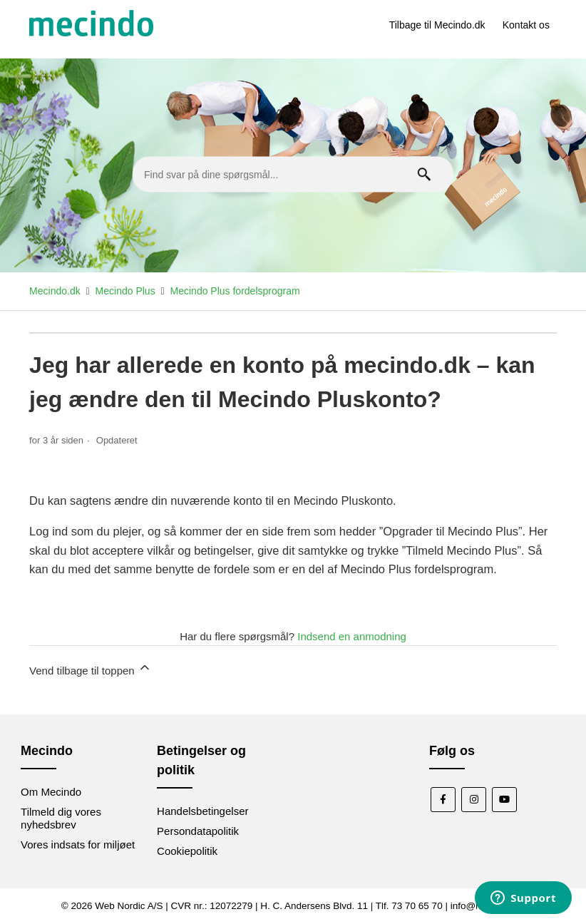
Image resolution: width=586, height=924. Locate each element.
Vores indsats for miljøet (78, 845)
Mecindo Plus (125, 291)
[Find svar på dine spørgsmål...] (293, 175)
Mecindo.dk (55, 291)
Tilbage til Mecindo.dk (437, 25)
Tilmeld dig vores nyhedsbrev (61, 818)
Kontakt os (526, 25)
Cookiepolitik (187, 851)
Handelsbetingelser (202, 811)
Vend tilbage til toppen (91, 668)
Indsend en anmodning (352, 636)
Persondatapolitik (198, 831)
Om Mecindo (51, 792)
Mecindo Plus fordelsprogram (235, 291)
